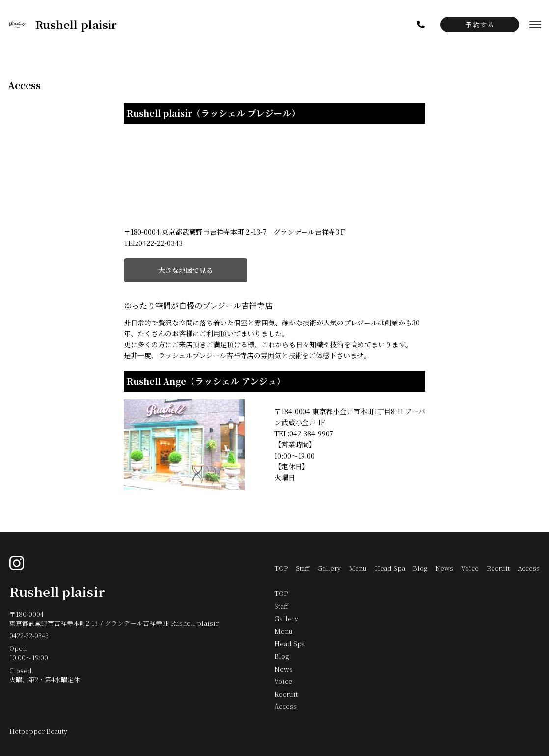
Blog (420, 568)
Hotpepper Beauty (38, 731)
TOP (281, 568)
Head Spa (390, 568)
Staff (302, 568)
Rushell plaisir (57, 592)
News (444, 568)
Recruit (498, 568)
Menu (358, 568)
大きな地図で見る (186, 270)
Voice (470, 568)
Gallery (329, 568)
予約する (480, 25)
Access (529, 568)
